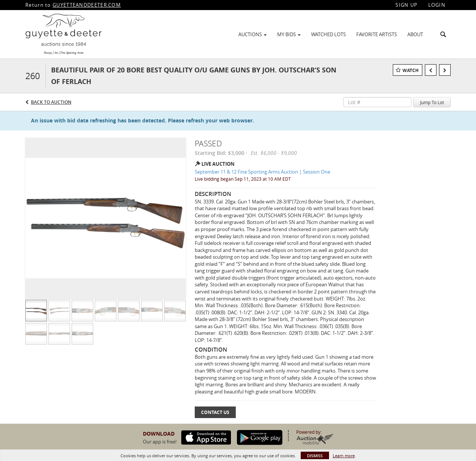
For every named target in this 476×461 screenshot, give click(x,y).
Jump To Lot (432, 102)
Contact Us (215, 412)
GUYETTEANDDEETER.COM (87, 5)
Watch (411, 70)
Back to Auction (51, 102)
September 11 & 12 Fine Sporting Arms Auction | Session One (262, 172)
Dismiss (315, 456)
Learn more (344, 456)
